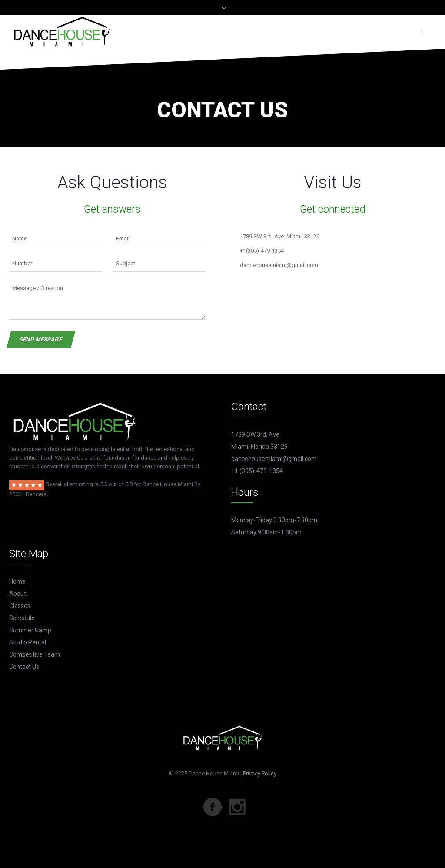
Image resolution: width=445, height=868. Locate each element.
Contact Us (24, 667)
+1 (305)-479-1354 (257, 471)
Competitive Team (35, 654)
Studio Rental (28, 642)
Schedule (22, 618)
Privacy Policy (260, 773)
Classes (20, 606)
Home (17, 581)
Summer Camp (30, 630)
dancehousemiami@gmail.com (279, 265)
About (18, 594)
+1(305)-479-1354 (262, 251)
